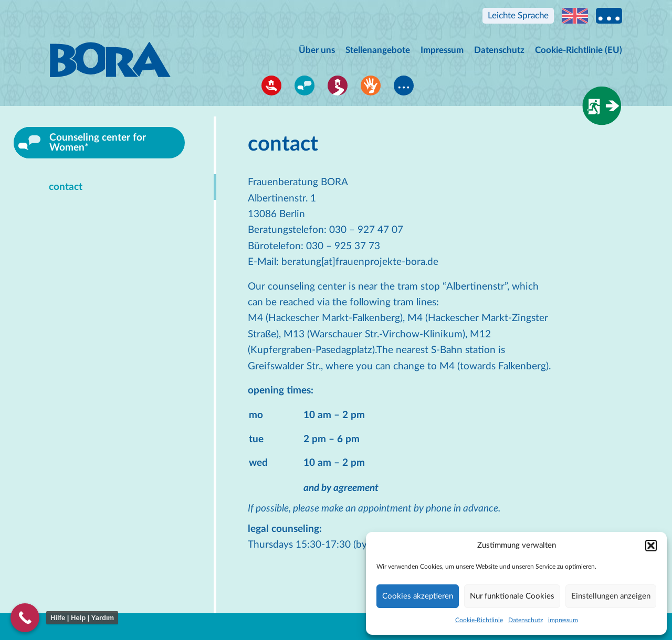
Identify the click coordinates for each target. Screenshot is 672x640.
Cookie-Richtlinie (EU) (579, 50)
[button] (651, 546)
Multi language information (609, 16)
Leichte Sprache (518, 15)
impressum (563, 620)
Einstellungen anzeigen (611, 596)
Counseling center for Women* (98, 143)
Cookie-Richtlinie (479, 620)
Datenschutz (526, 620)
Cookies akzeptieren (418, 596)
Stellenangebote (378, 50)
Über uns (317, 50)
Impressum (442, 50)
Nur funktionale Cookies (512, 596)
